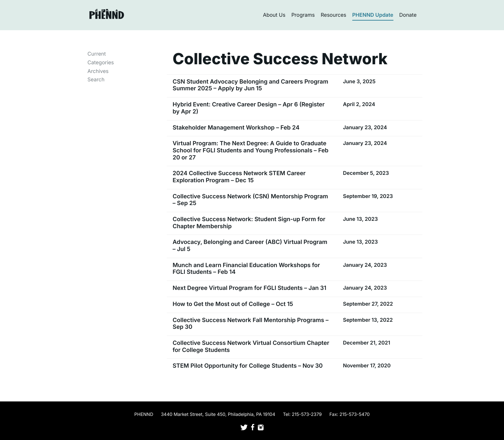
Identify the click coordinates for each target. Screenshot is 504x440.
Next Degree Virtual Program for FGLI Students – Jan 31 (249, 288)
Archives (98, 71)
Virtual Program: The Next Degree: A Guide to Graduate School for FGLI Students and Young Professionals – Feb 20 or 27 (251, 150)
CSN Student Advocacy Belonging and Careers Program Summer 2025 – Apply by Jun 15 (250, 85)
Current (97, 54)
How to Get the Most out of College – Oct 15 (233, 304)
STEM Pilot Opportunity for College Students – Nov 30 (248, 366)
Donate (408, 15)
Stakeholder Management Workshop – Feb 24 (236, 128)
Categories (101, 62)
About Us (274, 15)
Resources (334, 15)
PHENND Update (373, 15)
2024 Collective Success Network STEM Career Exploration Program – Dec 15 (239, 177)
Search (96, 79)
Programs (303, 15)
